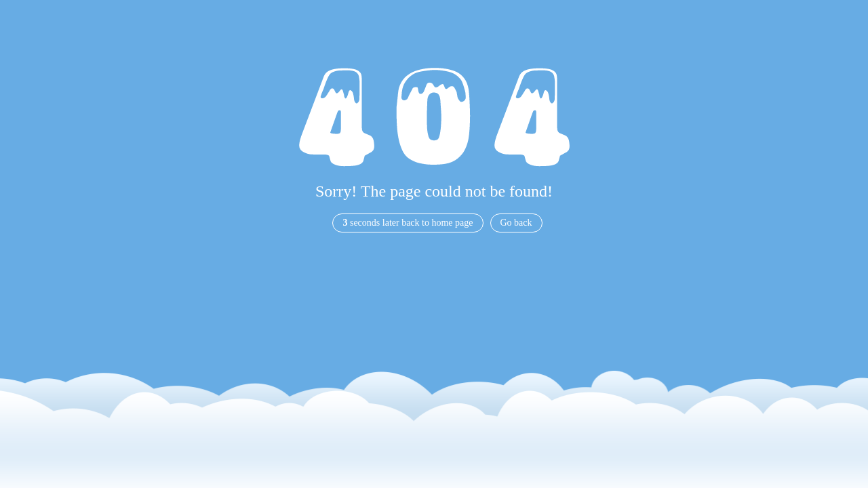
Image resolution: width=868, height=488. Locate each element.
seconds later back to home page (408, 223)
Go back (516, 223)
